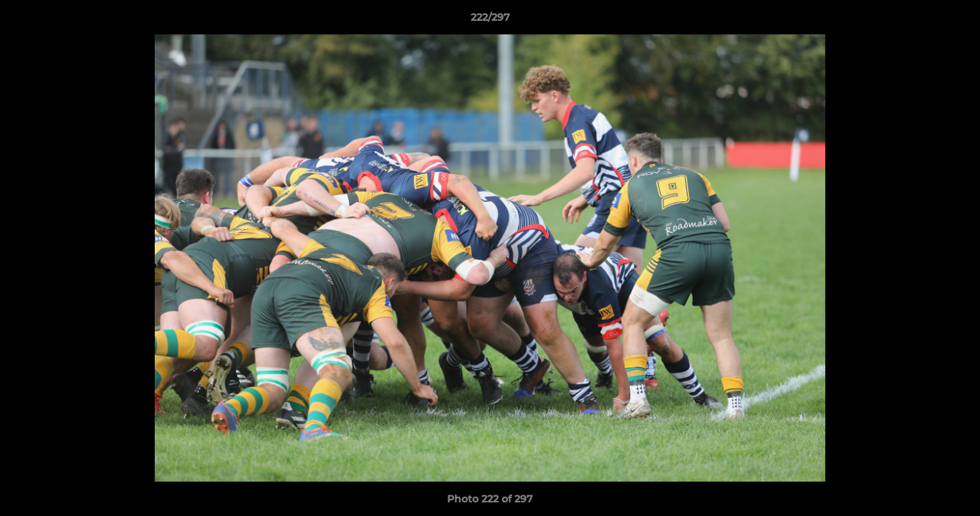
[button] (954, 21)
